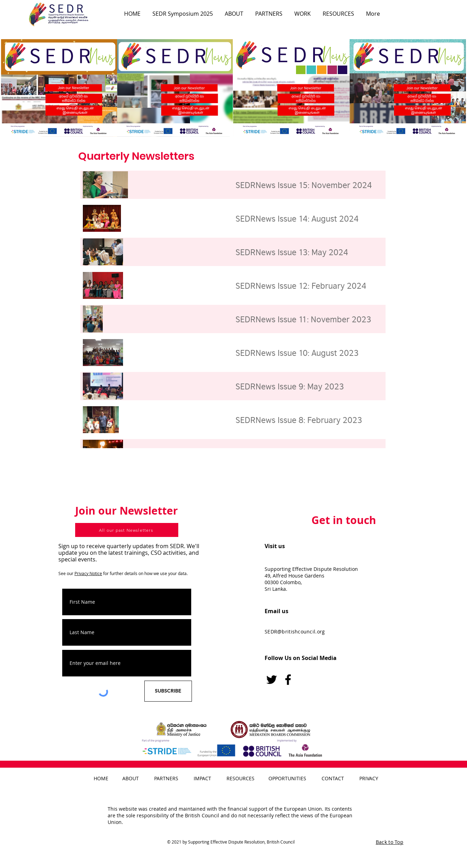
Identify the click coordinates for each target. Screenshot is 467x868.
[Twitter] (272, 680)
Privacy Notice (88, 573)
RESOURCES (240, 778)
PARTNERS (166, 778)
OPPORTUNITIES (287, 778)
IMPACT (202, 778)
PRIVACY (369, 778)
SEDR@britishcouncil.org (295, 632)
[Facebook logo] (288, 680)
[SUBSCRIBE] (168, 691)
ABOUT (131, 778)
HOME (101, 778)
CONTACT (333, 778)
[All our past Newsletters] (127, 530)
